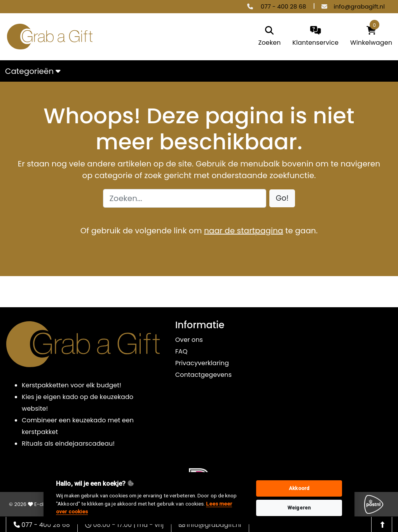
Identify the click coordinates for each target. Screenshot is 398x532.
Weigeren (299, 508)
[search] (270, 37)
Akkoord (299, 488)
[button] (282, 199)
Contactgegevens (203, 375)
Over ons (189, 340)
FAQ (182, 351)
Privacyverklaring (202, 363)
